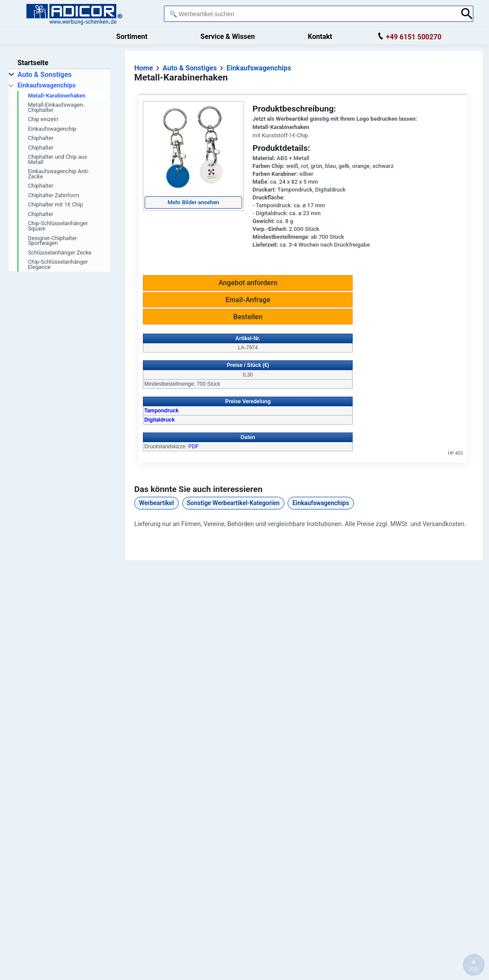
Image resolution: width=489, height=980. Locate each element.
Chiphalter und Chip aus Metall (57, 159)
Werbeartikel (156, 503)
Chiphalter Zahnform (54, 195)
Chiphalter (41, 138)
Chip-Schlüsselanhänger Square (58, 226)
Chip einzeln (43, 119)
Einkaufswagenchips (321, 503)
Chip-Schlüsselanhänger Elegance (58, 264)
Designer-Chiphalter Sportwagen (52, 241)
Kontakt (320, 37)
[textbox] (310, 14)
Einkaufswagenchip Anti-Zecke (59, 174)
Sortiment (132, 37)
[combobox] (310, 14)
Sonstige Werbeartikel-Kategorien (233, 503)
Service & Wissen (228, 37)
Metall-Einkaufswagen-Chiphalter (56, 107)
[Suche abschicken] (467, 14)
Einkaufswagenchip (52, 129)
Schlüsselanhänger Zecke (60, 253)
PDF (194, 446)
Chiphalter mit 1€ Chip (55, 204)
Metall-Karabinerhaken (57, 96)
